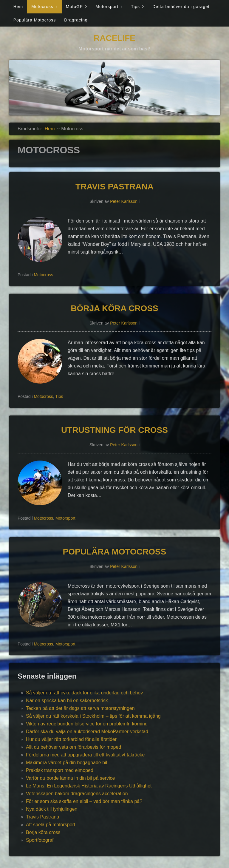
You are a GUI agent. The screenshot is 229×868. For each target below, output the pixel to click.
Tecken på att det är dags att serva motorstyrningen (80, 708)
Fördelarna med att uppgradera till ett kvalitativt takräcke (85, 755)
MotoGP (74, 7)
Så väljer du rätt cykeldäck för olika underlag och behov (84, 693)
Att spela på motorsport (51, 825)
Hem (18, 7)
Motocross (42, 7)
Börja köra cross (114, 308)
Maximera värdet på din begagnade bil (66, 763)
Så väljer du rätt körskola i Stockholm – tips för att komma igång (93, 716)
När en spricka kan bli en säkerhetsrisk (67, 701)
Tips (135, 7)
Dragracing (76, 20)
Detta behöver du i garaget (181, 7)
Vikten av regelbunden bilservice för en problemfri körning (87, 724)
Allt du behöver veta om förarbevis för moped (74, 747)
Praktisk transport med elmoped (60, 770)
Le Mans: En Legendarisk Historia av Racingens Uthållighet (89, 786)
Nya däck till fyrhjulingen (52, 809)
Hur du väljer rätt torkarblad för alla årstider (71, 739)
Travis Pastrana (114, 187)
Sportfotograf (40, 840)
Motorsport (107, 7)
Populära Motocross (35, 20)
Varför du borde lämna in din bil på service (71, 778)
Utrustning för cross (114, 430)
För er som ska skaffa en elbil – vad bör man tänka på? (84, 801)
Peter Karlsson (124, 201)
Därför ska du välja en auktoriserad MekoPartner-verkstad (87, 732)
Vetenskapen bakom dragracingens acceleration (77, 794)
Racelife (114, 38)
